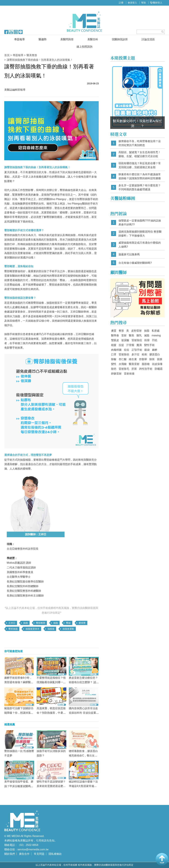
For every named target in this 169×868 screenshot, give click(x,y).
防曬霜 (159, 369)
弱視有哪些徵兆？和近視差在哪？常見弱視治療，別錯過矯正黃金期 (140, 165)
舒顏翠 (143, 359)
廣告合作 (24, 854)
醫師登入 (156, 3)
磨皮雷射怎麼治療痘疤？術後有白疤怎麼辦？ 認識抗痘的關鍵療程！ (84, 682)
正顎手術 (137, 350)
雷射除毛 (124, 369)
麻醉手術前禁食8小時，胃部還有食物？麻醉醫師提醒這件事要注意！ (19, 682)
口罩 (114, 354)
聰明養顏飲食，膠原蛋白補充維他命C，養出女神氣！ (83, 756)
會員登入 (132, 3)
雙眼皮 (115, 340)
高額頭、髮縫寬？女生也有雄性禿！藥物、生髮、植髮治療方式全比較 (140, 154)
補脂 (56, 623)
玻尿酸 (125, 340)
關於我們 (10, 854)
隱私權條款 (55, 854)
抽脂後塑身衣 (33, 629)
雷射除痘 (137, 340)
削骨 (147, 340)
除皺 (114, 359)
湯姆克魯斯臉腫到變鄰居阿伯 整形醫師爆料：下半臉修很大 (140, 234)
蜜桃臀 (82, 623)
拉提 (121, 345)
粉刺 (144, 354)
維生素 (133, 359)
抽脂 (26, 623)
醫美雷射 (134, 364)
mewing (156, 335)
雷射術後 (129, 374)
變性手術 (149, 345)
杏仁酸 (123, 359)
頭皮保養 (157, 364)
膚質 (114, 331)
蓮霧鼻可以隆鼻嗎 (129, 254)
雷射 (124, 335)
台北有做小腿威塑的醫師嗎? (135, 263)
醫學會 (115, 335)
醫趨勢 (43, 39)
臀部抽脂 (13, 629)
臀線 (68, 623)
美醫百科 (93, 39)
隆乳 (139, 335)
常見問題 (39, 854)
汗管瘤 (130, 345)
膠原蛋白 (155, 354)
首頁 (7, 55)
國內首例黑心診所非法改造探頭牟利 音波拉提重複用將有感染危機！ (84, 713)
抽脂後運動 (68, 629)
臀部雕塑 (41, 623)
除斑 (152, 359)
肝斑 (134, 369)
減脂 (147, 335)
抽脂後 (51, 629)
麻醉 (155, 350)
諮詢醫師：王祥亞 (36, 534)
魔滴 (139, 345)
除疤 (114, 369)
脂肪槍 (146, 364)
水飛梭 (123, 364)
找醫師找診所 (120, 39)
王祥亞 (12, 623)
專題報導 (19, 39)
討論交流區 (148, 39)
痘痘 (127, 350)
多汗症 (135, 354)
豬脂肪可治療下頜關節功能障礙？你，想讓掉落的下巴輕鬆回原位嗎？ (19, 713)
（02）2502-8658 (28, 845)
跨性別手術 (146, 369)
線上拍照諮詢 (84, 47)
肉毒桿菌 (116, 350)
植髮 (114, 345)
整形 (121, 331)
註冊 (121, 3)
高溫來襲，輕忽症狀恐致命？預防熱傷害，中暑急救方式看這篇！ (51, 713)
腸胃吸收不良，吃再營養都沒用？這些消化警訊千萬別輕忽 (140, 143)
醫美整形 (32, 55)
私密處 (156, 331)
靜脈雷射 (116, 374)
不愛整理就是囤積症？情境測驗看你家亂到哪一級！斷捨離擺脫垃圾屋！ (51, 682)
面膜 (160, 359)
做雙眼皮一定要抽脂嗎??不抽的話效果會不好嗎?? (140, 223)
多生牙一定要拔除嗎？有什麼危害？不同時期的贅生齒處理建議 (140, 187)
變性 (114, 364)
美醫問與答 (67, 39)
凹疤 (155, 340)
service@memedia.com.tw (33, 849)
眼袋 (147, 350)
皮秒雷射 (136, 331)
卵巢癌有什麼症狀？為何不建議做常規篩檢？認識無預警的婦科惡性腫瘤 (140, 176)
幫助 (144, 3)
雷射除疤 (124, 354)
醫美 (132, 335)
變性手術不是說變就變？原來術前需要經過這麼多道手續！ (51, 786)
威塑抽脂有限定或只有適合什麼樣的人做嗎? (140, 245)
